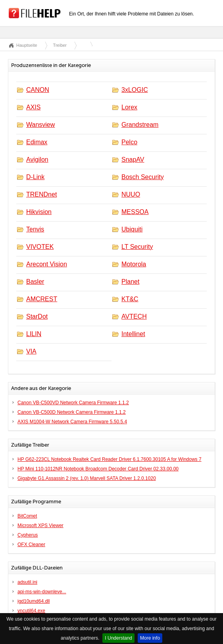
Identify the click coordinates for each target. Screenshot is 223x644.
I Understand (118, 638)
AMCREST (42, 299)
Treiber (60, 45)
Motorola (134, 264)
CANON (38, 90)
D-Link (35, 177)
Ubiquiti (132, 229)
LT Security (137, 247)
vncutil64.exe (31, 611)
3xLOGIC (135, 90)
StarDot (37, 316)
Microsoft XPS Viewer (40, 526)
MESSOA (135, 212)
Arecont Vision (47, 264)
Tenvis (35, 229)
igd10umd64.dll (34, 601)
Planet (130, 282)
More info (150, 638)
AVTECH (134, 316)
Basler (35, 282)
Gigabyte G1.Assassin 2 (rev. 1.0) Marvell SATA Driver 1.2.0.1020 (87, 478)
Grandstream (140, 125)
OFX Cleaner (31, 545)
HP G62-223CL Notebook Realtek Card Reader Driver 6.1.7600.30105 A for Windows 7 (110, 459)
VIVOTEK (40, 247)
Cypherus (28, 535)
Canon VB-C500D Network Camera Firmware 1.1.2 (72, 412)
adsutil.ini (27, 582)
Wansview (40, 125)
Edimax (37, 142)
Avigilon (37, 160)
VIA (31, 351)
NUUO (131, 194)
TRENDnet (41, 194)
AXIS (33, 107)
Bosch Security (143, 177)
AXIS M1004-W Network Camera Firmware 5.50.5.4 (72, 422)
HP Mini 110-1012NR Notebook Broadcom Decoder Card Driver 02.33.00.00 (98, 469)
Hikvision (39, 212)
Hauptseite (27, 45)
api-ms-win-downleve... (42, 592)
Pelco (129, 142)
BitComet (27, 516)
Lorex (129, 107)
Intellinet (133, 334)
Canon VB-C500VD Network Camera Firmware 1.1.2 (73, 403)
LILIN (34, 334)
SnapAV (133, 160)
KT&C (130, 299)
